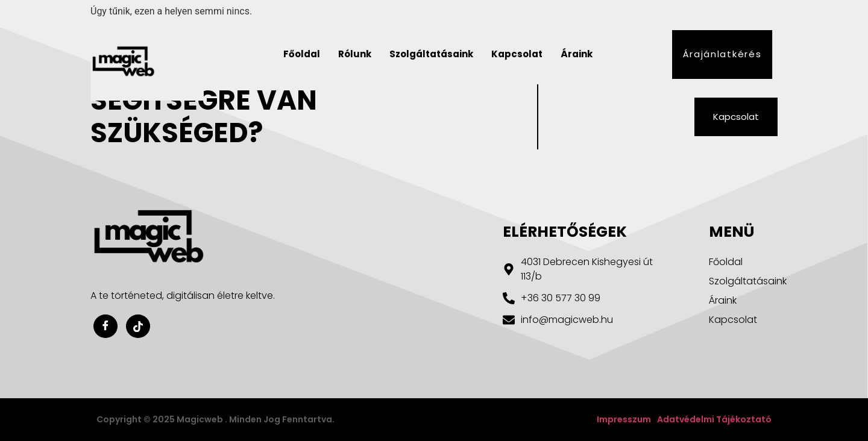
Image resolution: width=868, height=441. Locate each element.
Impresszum (624, 419)
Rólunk (355, 54)
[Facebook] (105, 326)
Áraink (577, 54)
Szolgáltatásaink (431, 54)
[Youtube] (138, 326)
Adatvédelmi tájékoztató (714, 419)
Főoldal (302, 54)
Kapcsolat (517, 54)
